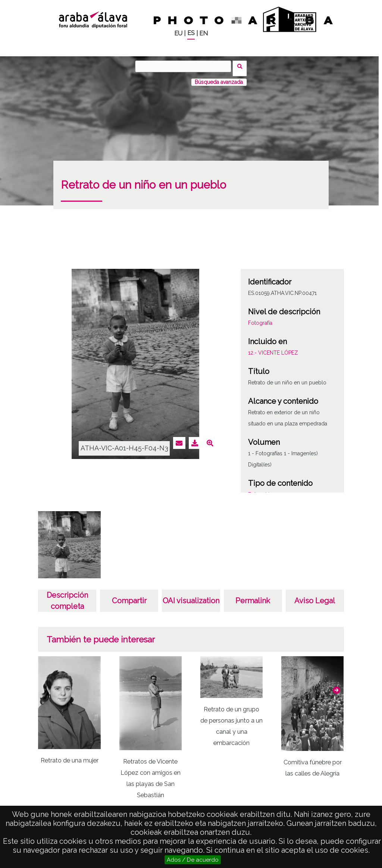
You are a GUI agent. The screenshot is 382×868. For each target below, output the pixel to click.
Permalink (253, 597)
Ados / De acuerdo (193, 860)
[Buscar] (185, 66)
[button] (336, 686)
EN (203, 33)
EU (178, 33)
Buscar (242, 66)
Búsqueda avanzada (219, 78)
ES (191, 33)
